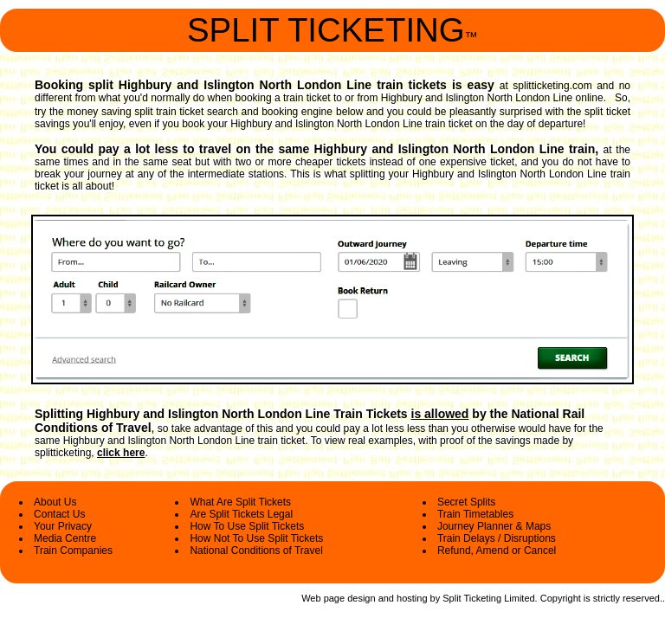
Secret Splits (466, 502)
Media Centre (65, 538)
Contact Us (59, 514)
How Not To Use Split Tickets (256, 538)
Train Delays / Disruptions (497, 538)
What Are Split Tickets (240, 502)
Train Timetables (475, 514)
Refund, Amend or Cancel (497, 551)
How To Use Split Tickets (247, 526)
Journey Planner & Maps (494, 526)
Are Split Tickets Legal (241, 514)
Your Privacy (63, 526)
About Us (55, 502)
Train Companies (73, 551)
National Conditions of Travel (256, 551)
